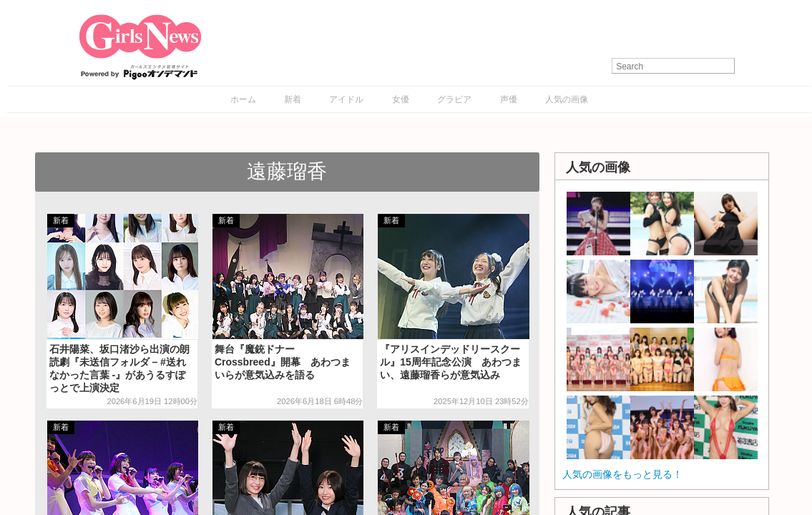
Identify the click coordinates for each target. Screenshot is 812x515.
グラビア (454, 99)
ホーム (243, 99)
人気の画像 (567, 99)
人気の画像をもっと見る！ (622, 474)
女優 (401, 99)
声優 (509, 99)
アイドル (346, 99)
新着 (293, 99)
